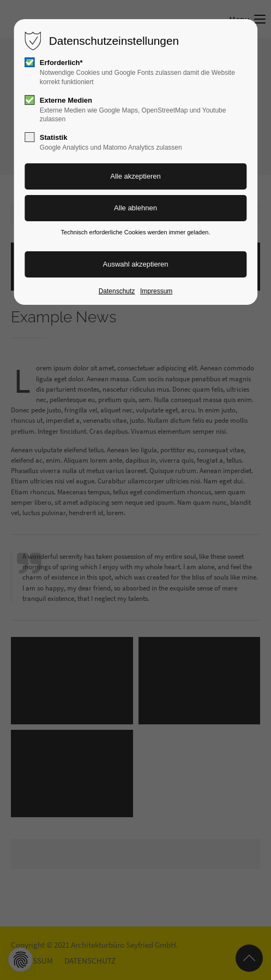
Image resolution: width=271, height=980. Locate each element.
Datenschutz (117, 291)
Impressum (156, 291)
